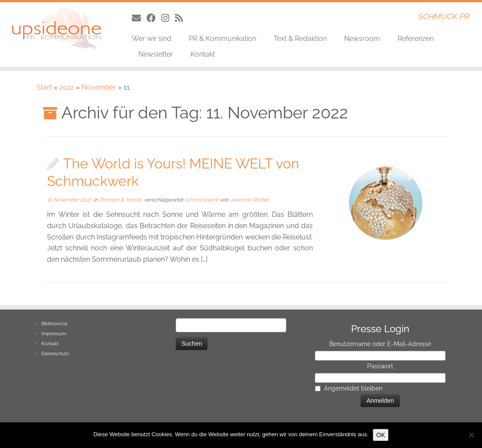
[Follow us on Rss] (182, 18)
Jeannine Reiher (249, 200)
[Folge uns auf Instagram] (168, 18)
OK (381, 435)
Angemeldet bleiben (353, 388)
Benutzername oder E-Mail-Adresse (380, 344)
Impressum (54, 334)
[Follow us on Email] (139, 18)
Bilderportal (54, 324)
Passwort (380, 366)
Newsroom (362, 39)
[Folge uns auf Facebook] (154, 18)
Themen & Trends (121, 200)
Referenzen (416, 39)
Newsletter (156, 54)
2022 (67, 87)
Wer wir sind (152, 39)
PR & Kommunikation (223, 39)
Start (44, 87)
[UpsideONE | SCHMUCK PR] (56, 28)
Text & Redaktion (300, 39)
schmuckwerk (202, 200)
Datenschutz (55, 354)
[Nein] (471, 435)
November (99, 87)
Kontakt (203, 54)
